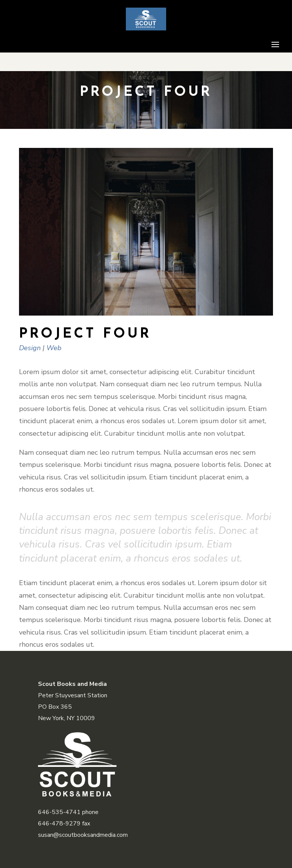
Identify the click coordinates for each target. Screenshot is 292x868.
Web (54, 348)
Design (30, 348)
